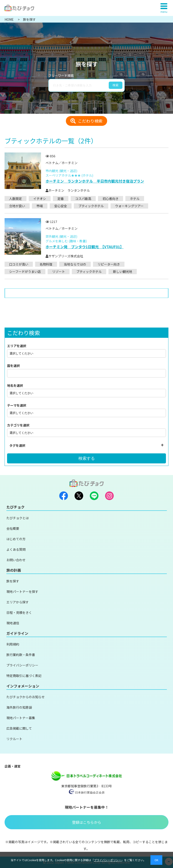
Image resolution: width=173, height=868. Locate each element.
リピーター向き (109, 264)
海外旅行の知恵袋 (19, 707)
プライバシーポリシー (22, 665)
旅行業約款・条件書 (21, 655)
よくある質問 (16, 549)
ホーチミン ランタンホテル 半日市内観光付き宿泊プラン (95, 181)
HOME (9, 19)
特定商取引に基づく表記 (24, 676)
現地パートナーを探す (22, 592)
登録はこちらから (87, 822)
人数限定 (15, 199)
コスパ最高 (83, 199)
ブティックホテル (91, 206)
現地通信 (13, 623)
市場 (40, 206)
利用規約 (13, 644)
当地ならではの (75, 264)
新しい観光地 (123, 271)
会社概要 (13, 528)
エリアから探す (18, 602)
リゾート (59, 271)
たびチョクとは (18, 518)
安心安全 (61, 206)
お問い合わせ (16, 560)
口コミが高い (19, 264)
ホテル (135, 199)
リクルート (14, 739)
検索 (116, 85)
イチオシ (40, 199)
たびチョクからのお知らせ (26, 697)
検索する (87, 458)
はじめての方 (16, 539)
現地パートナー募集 (21, 718)
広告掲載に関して (19, 728)
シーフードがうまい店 (25, 271)
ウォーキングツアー (129, 206)
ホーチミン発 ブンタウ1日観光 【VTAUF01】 (85, 247)
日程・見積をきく (19, 612)
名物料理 (46, 264)
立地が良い (17, 206)
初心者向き (111, 199)
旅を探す (13, 581)
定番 (61, 199)
